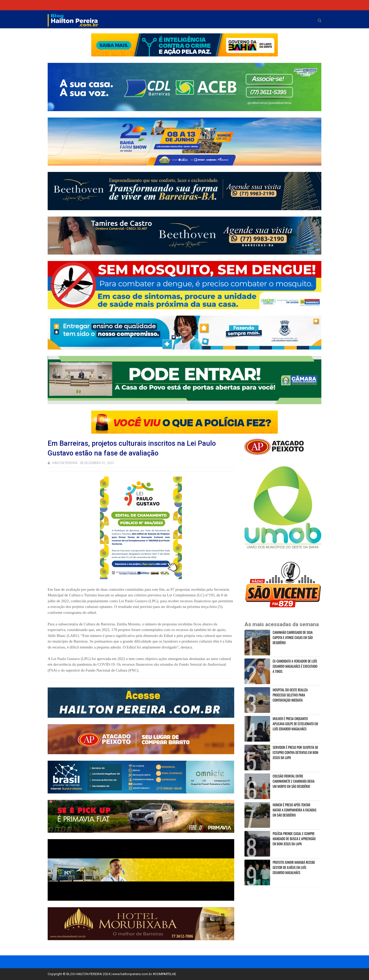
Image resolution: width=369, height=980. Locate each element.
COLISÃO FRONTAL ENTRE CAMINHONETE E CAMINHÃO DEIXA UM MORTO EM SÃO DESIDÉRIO (294, 781)
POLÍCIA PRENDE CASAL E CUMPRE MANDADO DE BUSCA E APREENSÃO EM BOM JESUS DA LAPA (294, 839)
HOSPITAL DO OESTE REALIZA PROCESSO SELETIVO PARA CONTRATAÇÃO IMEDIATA (290, 695)
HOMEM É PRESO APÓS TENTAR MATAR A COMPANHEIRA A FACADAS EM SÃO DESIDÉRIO (295, 810)
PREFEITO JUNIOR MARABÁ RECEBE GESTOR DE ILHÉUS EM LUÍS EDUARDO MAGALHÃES (294, 867)
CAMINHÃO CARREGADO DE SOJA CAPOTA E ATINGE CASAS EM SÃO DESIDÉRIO (293, 637)
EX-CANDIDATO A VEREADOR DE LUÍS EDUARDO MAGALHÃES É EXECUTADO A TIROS (295, 666)
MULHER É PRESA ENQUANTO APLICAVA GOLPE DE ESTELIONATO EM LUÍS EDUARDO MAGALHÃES (295, 724)
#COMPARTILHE (164, 974)
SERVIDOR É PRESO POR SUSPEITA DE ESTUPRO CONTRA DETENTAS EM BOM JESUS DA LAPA (295, 752)
